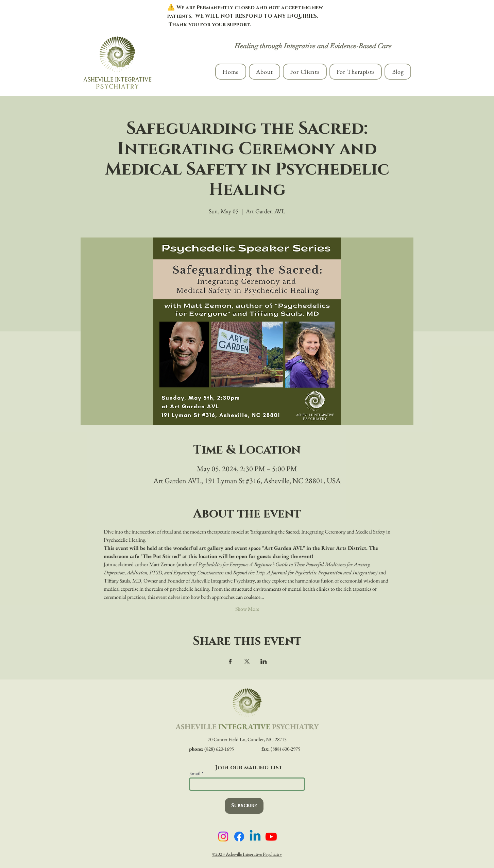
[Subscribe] (244, 806)
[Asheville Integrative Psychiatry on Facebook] (239, 837)
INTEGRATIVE (244, 727)
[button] (265, 72)
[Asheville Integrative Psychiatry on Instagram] (223, 837)
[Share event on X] (247, 661)
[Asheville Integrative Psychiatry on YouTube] (271, 837)
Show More (247, 609)
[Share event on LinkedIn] (264, 661)
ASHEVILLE (196, 727)
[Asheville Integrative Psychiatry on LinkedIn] (255, 837)
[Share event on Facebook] (230, 661)
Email (195, 773)
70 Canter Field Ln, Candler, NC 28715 (247, 739)
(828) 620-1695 (211, 749)
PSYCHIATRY (295, 727)
